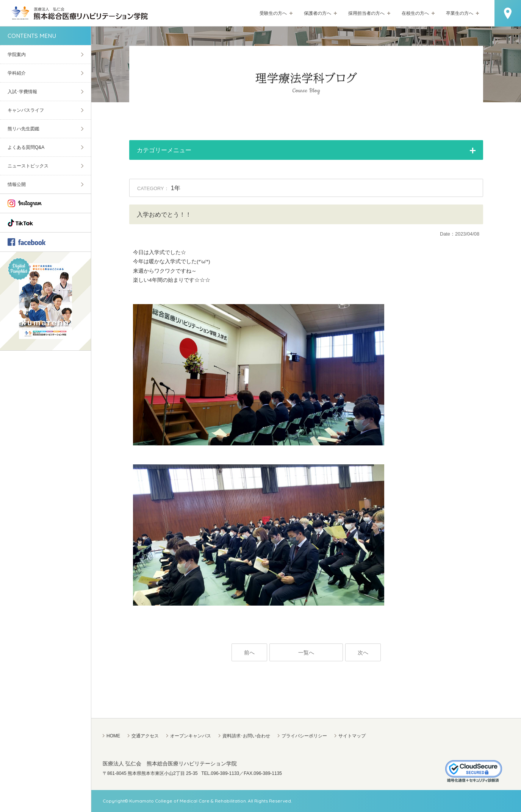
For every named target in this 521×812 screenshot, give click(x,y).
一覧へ (306, 653)
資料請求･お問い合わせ (246, 736)
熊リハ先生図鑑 (23, 129)
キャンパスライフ (26, 110)
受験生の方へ (273, 13)
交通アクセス (145, 736)
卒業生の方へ (460, 13)
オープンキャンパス (191, 736)
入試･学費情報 (22, 92)
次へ (363, 653)
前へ (249, 653)
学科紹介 (17, 73)
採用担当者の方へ (366, 13)
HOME (113, 736)
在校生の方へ (415, 13)
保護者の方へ (318, 13)
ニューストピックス (28, 166)
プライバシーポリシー (304, 736)
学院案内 (17, 55)
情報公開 (17, 184)
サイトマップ (352, 736)
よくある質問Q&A (26, 147)
